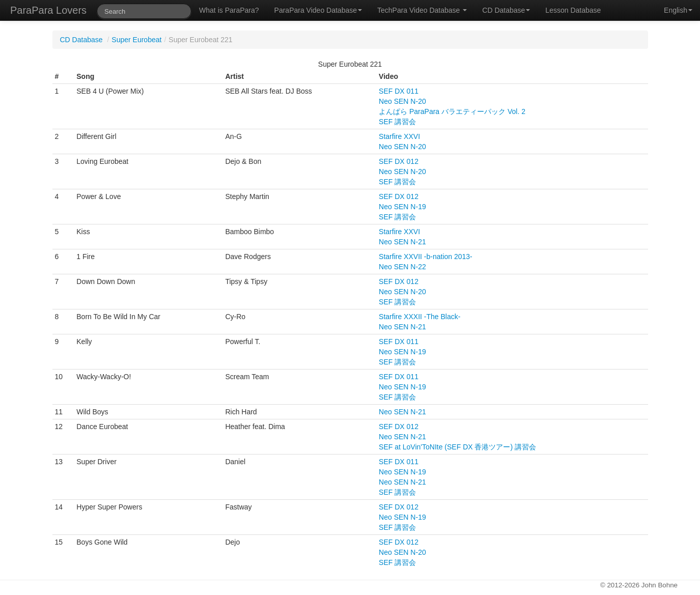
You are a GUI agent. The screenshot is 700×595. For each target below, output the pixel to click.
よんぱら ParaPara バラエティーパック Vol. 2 (452, 111)
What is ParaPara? (229, 10)
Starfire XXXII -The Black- (419, 317)
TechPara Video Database (422, 10)
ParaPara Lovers (48, 10)
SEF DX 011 (399, 91)
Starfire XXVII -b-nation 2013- (426, 257)
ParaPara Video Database (318, 10)
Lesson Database (573, 10)
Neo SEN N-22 (402, 267)
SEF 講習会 (397, 122)
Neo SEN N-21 (402, 242)
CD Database (506, 10)
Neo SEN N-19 (402, 207)
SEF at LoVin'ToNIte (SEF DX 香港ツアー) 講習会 (457, 447)
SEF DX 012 (399, 161)
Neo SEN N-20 (402, 101)
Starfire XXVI (399, 136)
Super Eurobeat (136, 40)
